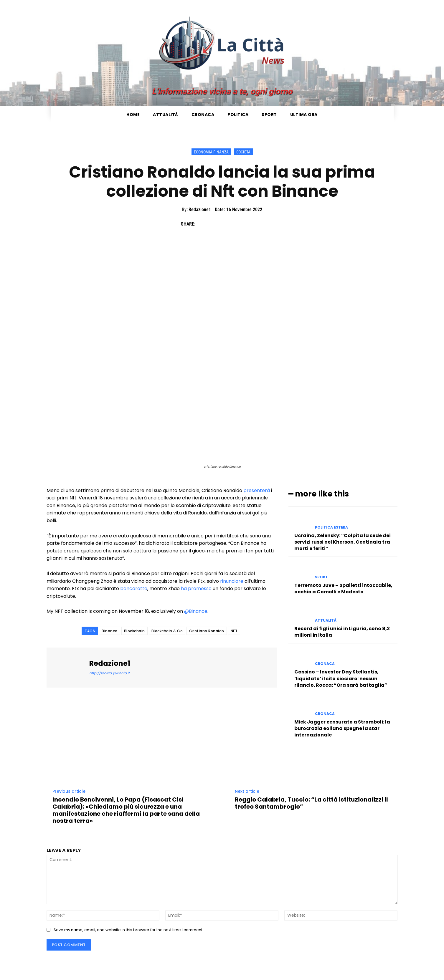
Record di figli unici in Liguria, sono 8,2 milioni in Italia (342, 632)
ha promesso (196, 589)
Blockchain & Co (167, 631)
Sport (321, 577)
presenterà (257, 490)
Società (243, 152)
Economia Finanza (211, 152)
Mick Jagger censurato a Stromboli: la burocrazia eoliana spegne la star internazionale (342, 729)
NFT (234, 631)
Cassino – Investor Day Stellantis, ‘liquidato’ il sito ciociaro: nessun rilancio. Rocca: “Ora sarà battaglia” (341, 678)
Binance (110, 631)
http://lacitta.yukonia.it (109, 673)
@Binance (196, 611)
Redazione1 (200, 210)
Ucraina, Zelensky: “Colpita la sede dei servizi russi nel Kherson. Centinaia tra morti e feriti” (343, 542)
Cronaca (325, 664)
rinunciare (232, 581)
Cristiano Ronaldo (207, 631)
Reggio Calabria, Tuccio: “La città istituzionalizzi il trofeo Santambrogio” (311, 803)
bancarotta (134, 589)
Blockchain (134, 631)
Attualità (326, 620)
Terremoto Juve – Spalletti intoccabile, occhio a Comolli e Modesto (343, 589)
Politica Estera (331, 527)
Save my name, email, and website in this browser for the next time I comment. (128, 930)
